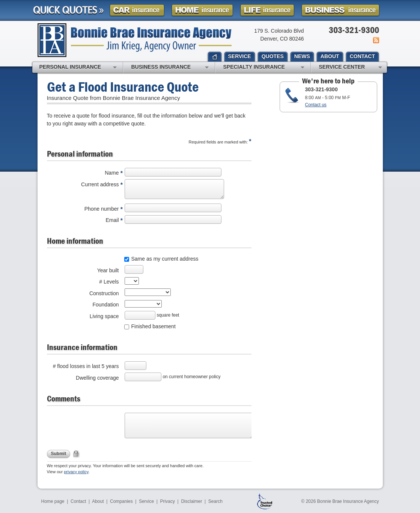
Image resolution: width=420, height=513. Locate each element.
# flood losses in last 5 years (86, 366)
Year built (108, 270)
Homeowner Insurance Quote (202, 10)
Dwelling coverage (97, 378)
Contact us (316, 105)
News (376, 40)
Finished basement (154, 326)
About (98, 501)
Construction (104, 293)
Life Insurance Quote (267, 10)
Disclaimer (191, 501)
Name (112, 173)
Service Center (351, 68)
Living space (104, 316)
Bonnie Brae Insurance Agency (135, 40)
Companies (121, 501)
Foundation (105, 305)
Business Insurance (170, 68)
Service (146, 501)
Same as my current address (165, 259)
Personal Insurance (78, 68)
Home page (53, 501)
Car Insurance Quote (137, 10)
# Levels (109, 282)
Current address (100, 184)
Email (112, 220)
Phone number (102, 209)
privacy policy (76, 472)
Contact (78, 501)
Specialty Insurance (264, 68)
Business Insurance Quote (340, 10)
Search (215, 501)
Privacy (168, 501)
